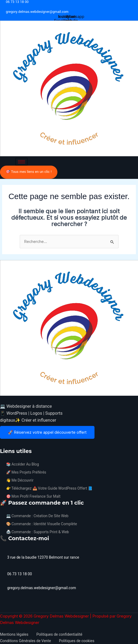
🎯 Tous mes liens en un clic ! (29, 172)
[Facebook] (1, 444)
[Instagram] (6, 444)
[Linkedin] (10, 444)
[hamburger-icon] (21, 162)
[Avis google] (15, 444)
